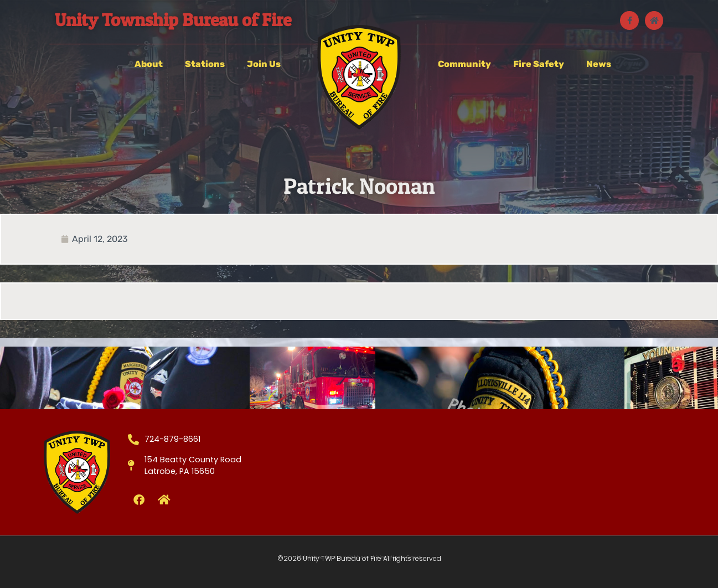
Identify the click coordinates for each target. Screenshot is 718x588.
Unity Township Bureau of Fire (173, 20)
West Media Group (399, 558)
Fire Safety (539, 64)
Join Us (264, 64)
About (149, 64)
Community (464, 64)
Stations (205, 64)
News (599, 64)
